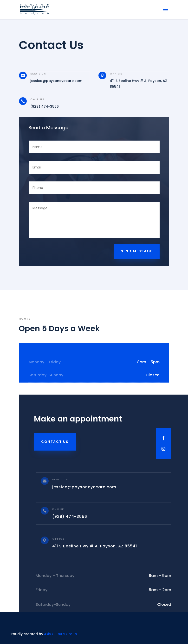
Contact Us (55, 442)
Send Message (137, 251)
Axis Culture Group (61, 634)
